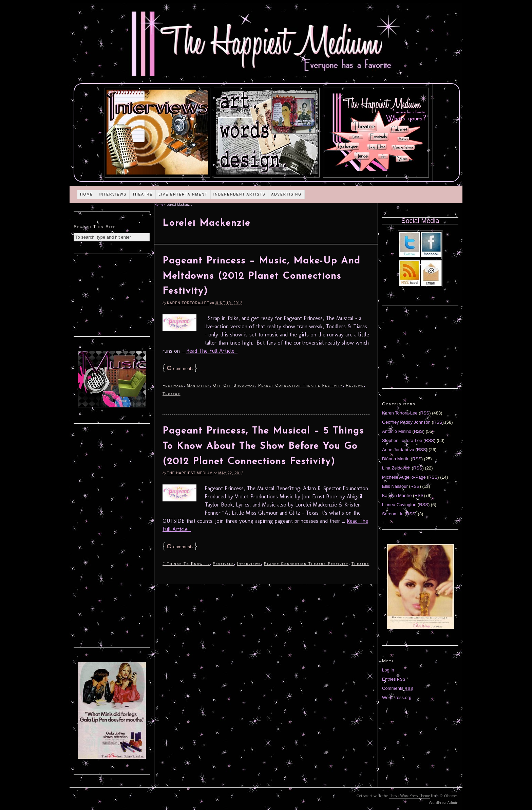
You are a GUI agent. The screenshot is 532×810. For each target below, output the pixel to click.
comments (180, 369)
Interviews (113, 194)
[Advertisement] (112, 294)
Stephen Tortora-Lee (402, 440)
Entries (394, 679)
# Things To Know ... (186, 564)
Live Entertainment (183, 194)
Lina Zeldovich (396, 468)
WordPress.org (397, 697)
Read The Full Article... (212, 351)
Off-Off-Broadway (234, 385)
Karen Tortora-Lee (188, 303)
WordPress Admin (443, 803)
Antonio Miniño (397, 431)
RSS (425, 413)
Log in (388, 670)
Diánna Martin (396, 459)
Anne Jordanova (398, 450)
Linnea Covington (399, 505)
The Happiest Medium (190, 473)
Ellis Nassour (395, 486)
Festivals (173, 385)
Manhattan (198, 385)
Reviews (355, 385)
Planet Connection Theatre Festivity (300, 385)
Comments (398, 688)
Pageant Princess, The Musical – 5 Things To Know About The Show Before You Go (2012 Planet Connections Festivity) (263, 446)
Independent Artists (240, 194)
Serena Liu (393, 514)
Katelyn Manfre (397, 495)
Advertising (286, 194)
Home (87, 194)
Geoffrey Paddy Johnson (406, 422)
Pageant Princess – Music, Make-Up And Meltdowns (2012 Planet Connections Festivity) (261, 276)
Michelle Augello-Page (404, 477)
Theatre (142, 194)
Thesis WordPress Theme (409, 796)
